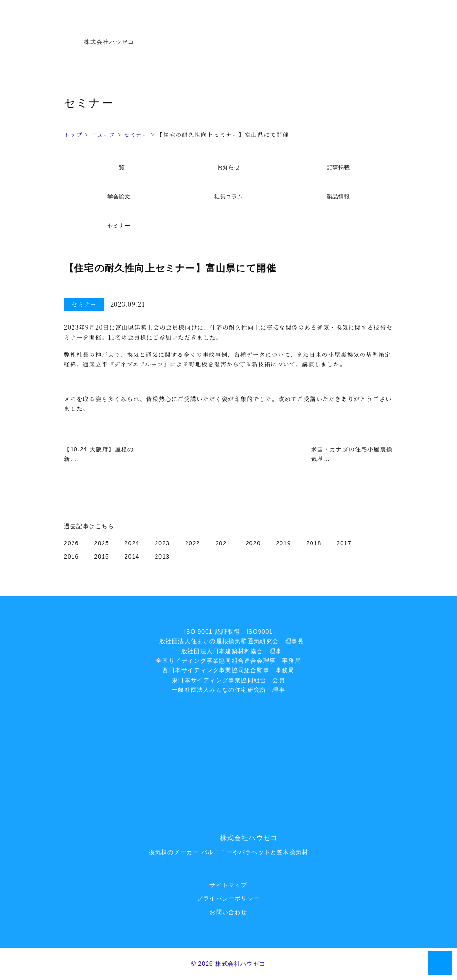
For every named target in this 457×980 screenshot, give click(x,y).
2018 (314, 543)
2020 (253, 543)
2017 (344, 543)
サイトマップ (228, 885)
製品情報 (338, 197)
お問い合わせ (228, 912)
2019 (284, 543)
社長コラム (228, 197)
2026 (72, 543)
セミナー (136, 134)
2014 (132, 557)
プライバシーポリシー (228, 898)
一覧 (119, 167)
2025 (102, 543)
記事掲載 (338, 167)
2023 (163, 543)
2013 (163, 557)
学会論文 (119, 197)
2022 (193, 543)
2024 (132, 543)
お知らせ (228, 167)
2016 (72, 557)
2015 (102, 557)
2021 (223, 543)
